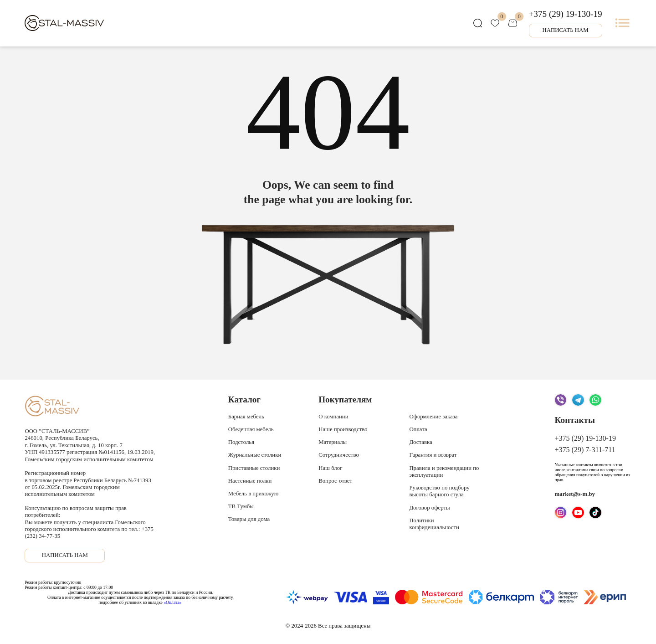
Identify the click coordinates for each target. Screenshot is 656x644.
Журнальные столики (255, 455)
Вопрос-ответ (335, 481)
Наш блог (330, 468)
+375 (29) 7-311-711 (585, 450)
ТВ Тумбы (241, 506)
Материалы (333, 442)
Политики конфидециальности (434, 524)
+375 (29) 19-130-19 (566, 14)
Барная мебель (246, 417)
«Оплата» (172, 602)
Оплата (418, 429)
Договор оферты (429, 508)
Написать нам (565, 30)
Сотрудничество (339, 455)
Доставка (420, 442)
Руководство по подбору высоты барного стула (439, 491)
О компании (333, 417)
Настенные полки (250, 481)
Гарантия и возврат (433, 455)
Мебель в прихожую (253, 494)
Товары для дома (249, 519)
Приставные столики (254, 468)
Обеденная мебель (251, 429)
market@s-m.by (575, 494)
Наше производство (343, 429)
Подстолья (241, 442)
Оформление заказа (433, 417)
